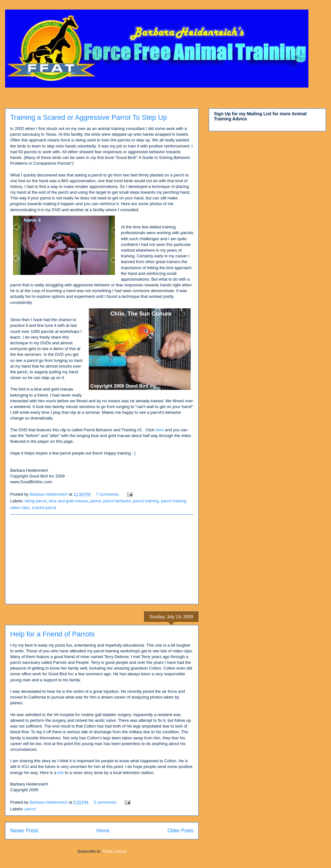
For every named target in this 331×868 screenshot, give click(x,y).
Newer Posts (24, 831)
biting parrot (36, 501)
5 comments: (106, 802)
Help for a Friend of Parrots (52, 634)
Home (103, 831)
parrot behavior (117, 501)
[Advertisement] (102, 559)
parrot (95, 501)
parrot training (146, 501)
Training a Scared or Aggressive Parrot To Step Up (89, 117)
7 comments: (108, 494)
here (160, 430)
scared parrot (44, 508)
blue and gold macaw (68, 501)
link (61, 773)
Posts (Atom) (114, 851)
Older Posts (181, 831)
